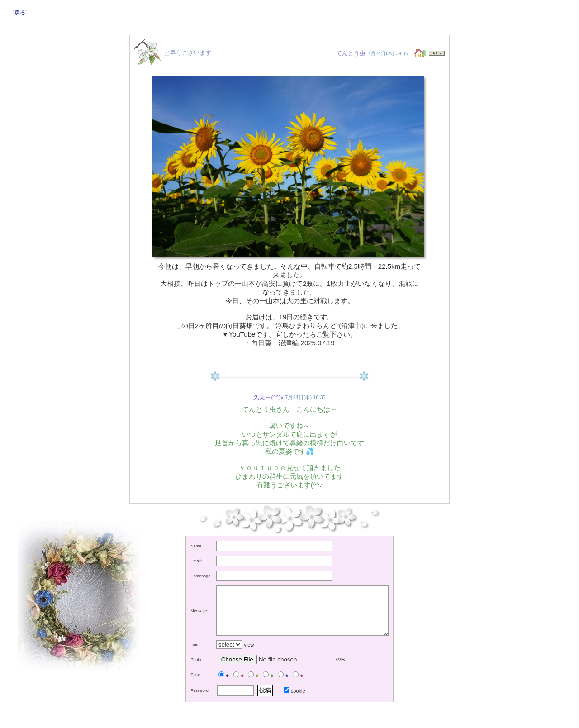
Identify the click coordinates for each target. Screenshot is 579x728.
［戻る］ (20, 13)
